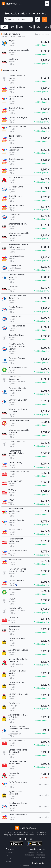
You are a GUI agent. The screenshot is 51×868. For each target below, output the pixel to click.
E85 (38, 27)
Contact (9, 858)
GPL (47, 27)
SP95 (21, 27)
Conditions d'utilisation (37, 852)
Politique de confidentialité (35, 855)
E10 (13, 27)
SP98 (30, 27)
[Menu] (47, 4)
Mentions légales (39, 857)
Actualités (10, 852)
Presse (8, 861)
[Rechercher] (45, 19)
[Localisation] (37, 19)
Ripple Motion (39, 863)
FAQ (7, 855)
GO (4, 27)
